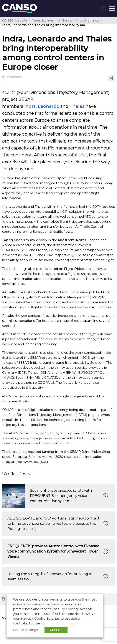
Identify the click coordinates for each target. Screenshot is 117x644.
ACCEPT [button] (56, 630)
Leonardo (49, 106)
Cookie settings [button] (26, 630)
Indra (30, 106)
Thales (77, 106)
